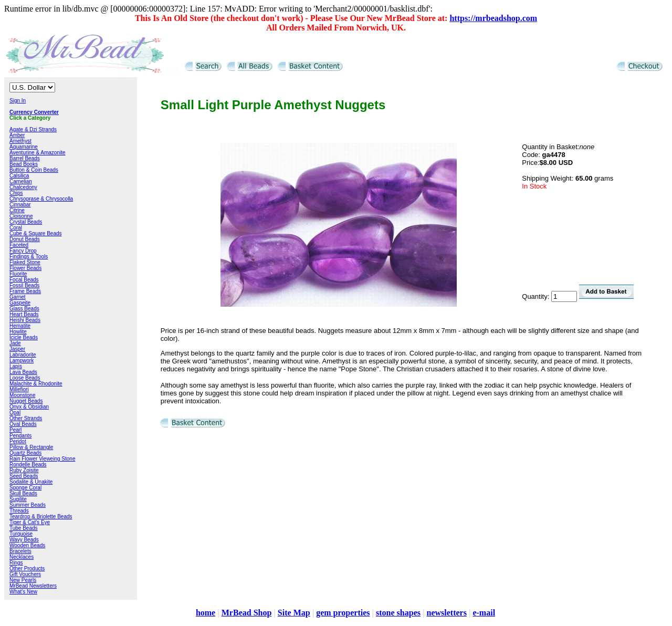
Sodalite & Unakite (31, 482)
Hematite (20, 326)
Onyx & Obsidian (29, 407)
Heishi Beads (25, 320)
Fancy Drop (23, 251)
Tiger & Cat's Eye (30, 522)
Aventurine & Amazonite (38, 153)
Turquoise (21, 534)
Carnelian (21, 181)
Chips (16, 193)
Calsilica (19, 176)
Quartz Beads (25, 453)
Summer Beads (28, 505)
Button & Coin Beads (34, 170)
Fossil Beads (24, 285)
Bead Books (24, 164)
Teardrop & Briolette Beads (41, 517)
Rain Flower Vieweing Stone (42, 459)
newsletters (446, 613)
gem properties (343, 613)
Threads (19, 511)
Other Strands (26, 418)
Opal (15, 413)
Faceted (19, 245)
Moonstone (22, 395)
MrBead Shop (247, 613)
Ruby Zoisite (24, 470)
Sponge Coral (25, 488)
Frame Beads (25, 291)
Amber (17, 135)
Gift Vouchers (25, 574)
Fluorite (18, 274)
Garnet (18, 297)
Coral (16, 228)
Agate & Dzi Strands (33, 129)
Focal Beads (24, 280)
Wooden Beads (27, 545)
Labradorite (23, 355)
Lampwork (22, 361)
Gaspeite (20, 303)
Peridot (18, 441)
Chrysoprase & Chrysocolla (41, 199)
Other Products (27, 568)
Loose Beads (25, 378)
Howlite (18, 332)
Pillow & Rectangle (31, 447)
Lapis (16, 366)
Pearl (15, 430)
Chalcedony (23, 187)
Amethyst (20, 141)
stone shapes (398, 613)
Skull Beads (23, 493)
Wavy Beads (24, 540)
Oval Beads (23, 424)
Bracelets (20, 551)
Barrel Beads (25, 158)
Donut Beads (25, 239)
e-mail (484, 613)
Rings (16, 563)
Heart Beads (24, 314)
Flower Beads (25, 268)
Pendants (20, 436)
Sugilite (18, 499)
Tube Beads (24, 528)
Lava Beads (23, 372)
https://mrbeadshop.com (493, 18)
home (206, 613)
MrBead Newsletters (33, 586)
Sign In (18, 101)
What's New (23, 592)
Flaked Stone (25, 262)
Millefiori (19, 389)
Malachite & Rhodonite (36, 384)
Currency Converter (34, 112)
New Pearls (23, 580)
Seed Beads (24, 476)
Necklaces (22, 557)
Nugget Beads (26, 401)
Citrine (17, 210)
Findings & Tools (29, 257)
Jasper (17, 349)
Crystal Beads (26, 222)
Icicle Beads (24, 337)
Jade (15, 343)
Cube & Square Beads (36, 233)
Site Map (294, 613)
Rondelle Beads (28, 465)
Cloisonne (21, 216)
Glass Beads (24, 309)
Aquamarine (24, 147)
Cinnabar (20, 205)
